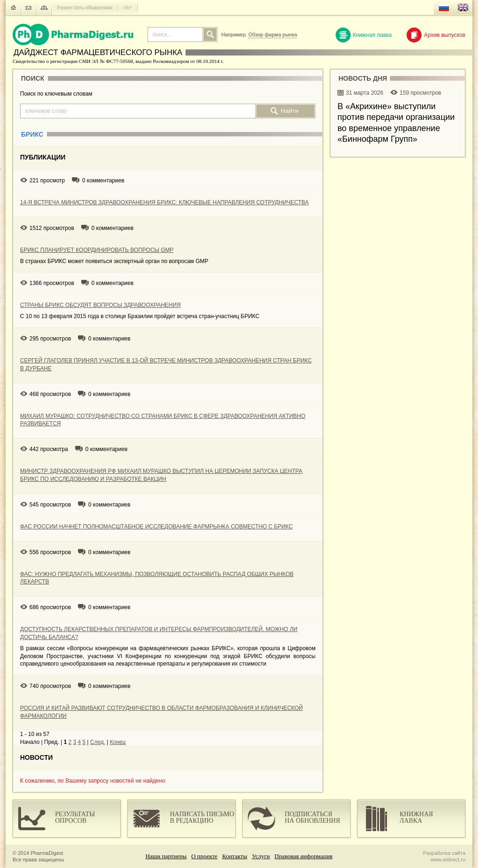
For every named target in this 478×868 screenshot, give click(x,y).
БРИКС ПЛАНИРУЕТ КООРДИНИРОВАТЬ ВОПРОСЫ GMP (97, 250)
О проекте (204, 856)
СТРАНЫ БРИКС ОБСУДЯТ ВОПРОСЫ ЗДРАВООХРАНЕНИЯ (100, 305)
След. (98, 742)
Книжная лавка (364, 35)
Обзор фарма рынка (273, 35)
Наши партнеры (166, 856)
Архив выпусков (436, 35)
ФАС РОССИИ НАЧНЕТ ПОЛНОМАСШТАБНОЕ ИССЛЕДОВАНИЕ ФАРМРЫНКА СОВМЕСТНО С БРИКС (156, 527)
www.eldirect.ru (448, 860)
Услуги (261, 856)
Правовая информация (303, 856)
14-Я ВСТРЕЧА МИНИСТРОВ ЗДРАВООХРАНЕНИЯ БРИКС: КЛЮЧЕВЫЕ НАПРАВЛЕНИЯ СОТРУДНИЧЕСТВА (164, 202)
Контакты (235, 856)
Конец (118, 742)
